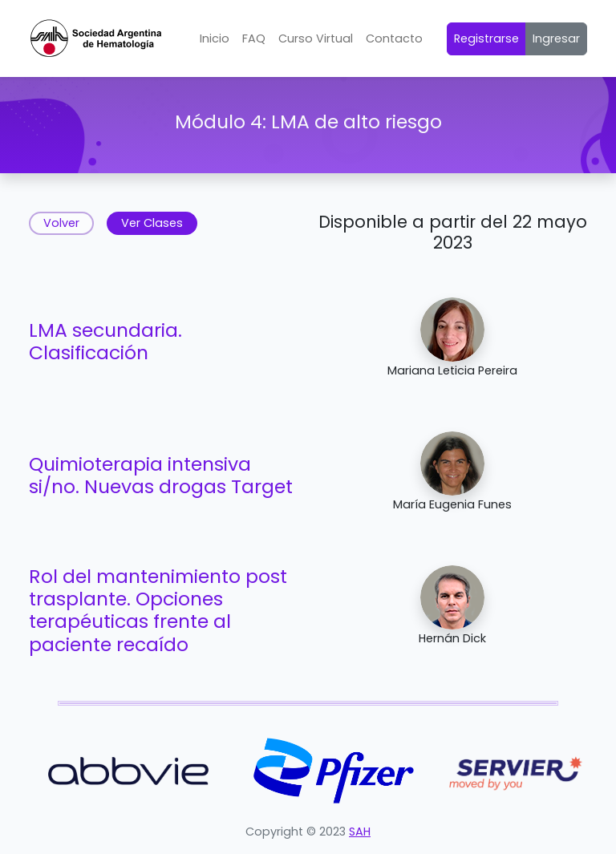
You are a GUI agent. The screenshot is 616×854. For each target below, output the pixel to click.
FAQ (254, 38)
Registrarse (486, 38)
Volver (61, 223)
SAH (360, 832)
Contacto (394, 38)
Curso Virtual (316, 38)
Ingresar (556, 38)
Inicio (215, 38)
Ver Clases (152, 223)
